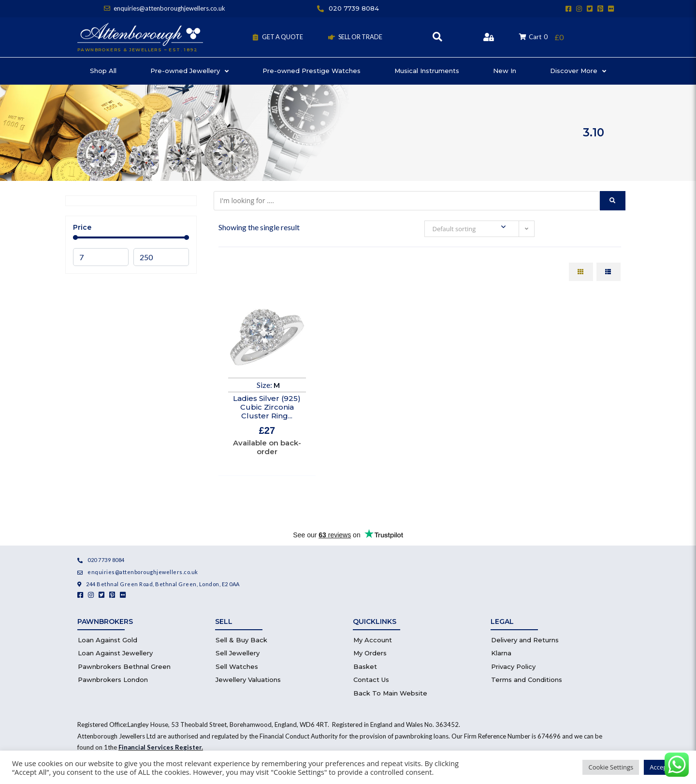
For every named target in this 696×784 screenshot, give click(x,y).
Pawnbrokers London (113, 680)
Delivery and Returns (525, 640)
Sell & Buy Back (241, 640)
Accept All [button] (664, 767)
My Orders (370, 653)
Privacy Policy (513, 666)
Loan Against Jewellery (115, 653)
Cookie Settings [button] (611, 767)
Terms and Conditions (527, 680)
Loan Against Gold (108, 640)
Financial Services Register (160, 747)
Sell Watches (237, 666)
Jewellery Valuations (248, 680)
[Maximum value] (161, 257)
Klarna (501, 653)
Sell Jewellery (238, 653)
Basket (365, 666)
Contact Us (371, 680)
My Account (373, 640)
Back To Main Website (390, 693)
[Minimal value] (131, 237)
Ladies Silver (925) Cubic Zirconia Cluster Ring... (267, 407)
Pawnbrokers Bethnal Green (124, 666)
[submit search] (613, 201)
